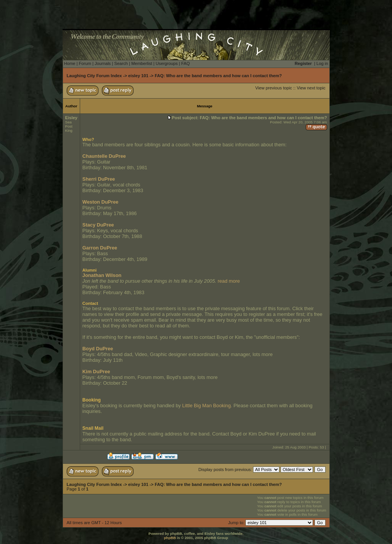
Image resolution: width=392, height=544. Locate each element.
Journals (103, 63)
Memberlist (142, 63)
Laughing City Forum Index (94, 76)
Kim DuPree (96, 372)
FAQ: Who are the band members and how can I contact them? (218, 76)
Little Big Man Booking (206, 406)
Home (70, 63)
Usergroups (167, 63)
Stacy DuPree (98, 225)
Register (303, 63)
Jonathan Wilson (102, 275)
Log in (322, 63)
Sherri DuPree (99, 179)
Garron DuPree (100, 248)
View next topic (311, 88)
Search (121, 63)
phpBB (170, 538)
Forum (85, 63)
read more (229, 281)
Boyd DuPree (98, 349)
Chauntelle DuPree (104, 156)
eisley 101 (138, 76)
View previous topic (274, 88)
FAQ (186, 63)
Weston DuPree (100, 202)
